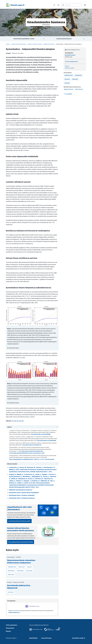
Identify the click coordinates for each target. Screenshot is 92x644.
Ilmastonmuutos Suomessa (19, 44)
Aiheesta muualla (70, 68)
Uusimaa (29, 567)
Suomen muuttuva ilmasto (35, 44)
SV (54, 5)
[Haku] (63, 5)
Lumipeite (67, 83)
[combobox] (71, 5)
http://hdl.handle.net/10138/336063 (41, 434)
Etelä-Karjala (20, 571)
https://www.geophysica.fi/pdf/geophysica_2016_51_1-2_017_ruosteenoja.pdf (32, 459)
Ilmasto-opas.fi (12, 638)
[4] (20, 421)
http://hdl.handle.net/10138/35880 (46, 440)
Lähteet (67, 66)
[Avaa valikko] (85, 5)
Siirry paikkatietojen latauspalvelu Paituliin (21, 542)
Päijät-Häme (11, 575)
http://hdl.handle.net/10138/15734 (32, 445)
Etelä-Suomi (22, 567)
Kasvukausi (11, 592)
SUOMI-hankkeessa (14, 612)
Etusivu (8, 44)
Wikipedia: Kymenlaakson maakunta (21, 490)
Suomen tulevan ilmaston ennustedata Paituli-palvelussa (20, 529)
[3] (18, 421)
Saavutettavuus (46, 638)
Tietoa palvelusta (11, 625)
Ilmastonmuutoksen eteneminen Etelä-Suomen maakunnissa (21, 561)
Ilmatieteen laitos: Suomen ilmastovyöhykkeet (24, 493)
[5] (23, 421)
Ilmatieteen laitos (70, 55)
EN (58, 5)
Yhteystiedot (10, 628)
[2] (15, 421)
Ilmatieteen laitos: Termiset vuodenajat (22, 495)
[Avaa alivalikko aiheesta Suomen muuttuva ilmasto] (66, 39)
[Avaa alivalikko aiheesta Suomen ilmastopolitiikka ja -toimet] (26, 39)
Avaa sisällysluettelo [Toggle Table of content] (71, 62)
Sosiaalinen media (79, 638)
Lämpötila (67, 79)
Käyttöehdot (33, 638)
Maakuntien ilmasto (49, 44)
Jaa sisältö (68, 94)
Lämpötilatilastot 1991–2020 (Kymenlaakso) (19, 508)
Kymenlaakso (78, 75)
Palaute (8, 631)
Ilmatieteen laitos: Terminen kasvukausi (22, 498)
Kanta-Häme (29, 571)
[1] (13, 421)
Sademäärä (75, 79)
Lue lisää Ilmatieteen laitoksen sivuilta (19, 521)
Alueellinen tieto (69, 75)
